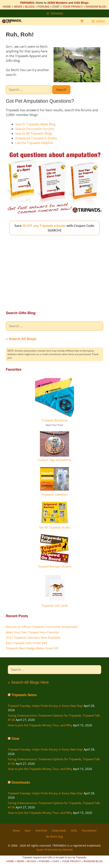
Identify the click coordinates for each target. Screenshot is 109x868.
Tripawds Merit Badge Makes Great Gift (32, 648)
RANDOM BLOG (96, 7)
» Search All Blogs (21, 339)
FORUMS (44, 7)
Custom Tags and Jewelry (54, 460)
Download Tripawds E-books (36, 138)
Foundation (89, 830)
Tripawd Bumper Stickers (55, 566)
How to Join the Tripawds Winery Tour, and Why (40, 725)
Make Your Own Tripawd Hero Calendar (32, 632)
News (16, 830)
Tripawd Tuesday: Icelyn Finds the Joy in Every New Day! (45, 706)
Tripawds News (24, 695)
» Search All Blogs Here (28, 682)
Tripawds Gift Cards (55, 605)
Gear (15, 739)
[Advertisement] (54, 270)
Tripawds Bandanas (55, 420)
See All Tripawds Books (55, 527)
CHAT (56, 7)
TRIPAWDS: (27, 3)
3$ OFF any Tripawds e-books (44, 226)
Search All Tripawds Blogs (34, 133)
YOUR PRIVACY (73, 7)
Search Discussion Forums (35, 129)
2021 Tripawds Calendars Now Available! (33, 637)
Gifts (74, 830)
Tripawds (81, 857)
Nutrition (41, 830)
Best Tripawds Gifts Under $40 (26, 643)
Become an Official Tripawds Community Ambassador (42, 627)
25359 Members (57, 3)
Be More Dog (54, 837)
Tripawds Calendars (55, 494)
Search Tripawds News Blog (35, 124)
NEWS (18, 7)
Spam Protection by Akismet (55, 850)
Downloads (21, 782)
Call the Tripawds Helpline (34, 143)
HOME (7, 7)
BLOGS (30, 7)
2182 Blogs (81, 3)
